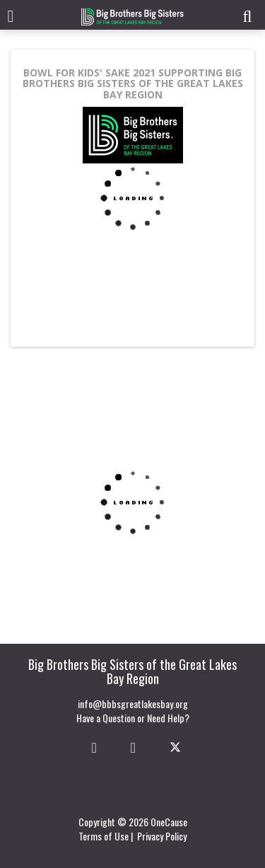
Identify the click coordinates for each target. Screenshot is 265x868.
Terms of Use (104, 836)
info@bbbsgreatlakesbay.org (133, 704)
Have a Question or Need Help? (133, 718)
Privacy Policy (162, 836)
